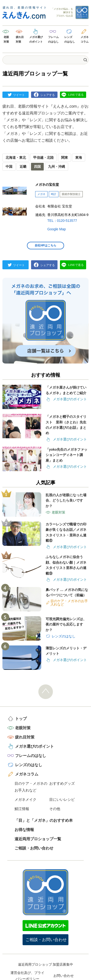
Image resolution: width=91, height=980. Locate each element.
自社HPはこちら (45, 245)
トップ (21, 719)
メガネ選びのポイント (36, 39)
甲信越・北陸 (43, 158)
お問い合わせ (64, 976)
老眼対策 (6, 39)
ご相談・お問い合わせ (34, 848)
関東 (65, 158)
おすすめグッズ (62, 783)
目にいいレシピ (62, 799)
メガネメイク (25, 799)
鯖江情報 (22, 809)
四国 (37, 167)
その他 (55, 809)
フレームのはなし (53, 39)
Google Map (57, 229)
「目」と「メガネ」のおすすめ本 (44, 820)
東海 (79, 158)
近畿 (23, 167)
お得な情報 (24, 830)
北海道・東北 (16, 158)
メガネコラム (85, 39)
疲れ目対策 (20, 39)
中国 (9, 167)
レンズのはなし (70, 39)
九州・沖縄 (57, 167)
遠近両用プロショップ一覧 (38, 839)
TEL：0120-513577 (62, 221)
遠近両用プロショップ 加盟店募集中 (46, 964)
